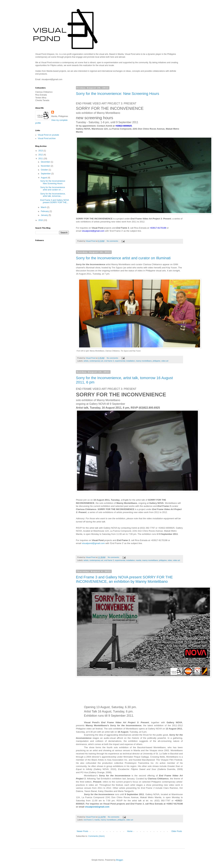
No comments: (113, 241)
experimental (120, 361)
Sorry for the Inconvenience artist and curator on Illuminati (123, 258)
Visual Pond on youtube (48, 135)
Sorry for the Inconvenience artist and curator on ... (53, 189)
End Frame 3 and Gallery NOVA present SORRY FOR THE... (55, 201)
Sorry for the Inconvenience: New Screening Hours (117, 94)
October (45, 170)
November (46, 166)
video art (165, 361)
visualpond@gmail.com (93, 231)
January (45, 215)
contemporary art (96, 361)
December (46, 162)
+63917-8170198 (158, 228)
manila (139, 560)
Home (130, 831)
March (44, 207)
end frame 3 (109, 361)
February (45, 211)
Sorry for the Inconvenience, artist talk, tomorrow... (53, 195)
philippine (157, 361)
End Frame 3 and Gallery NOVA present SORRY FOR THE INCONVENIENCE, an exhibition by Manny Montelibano (124, 579)
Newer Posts (82, 831)
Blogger (120, 860)
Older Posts (177, 831)
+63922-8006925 (124, 126)
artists (86, 361)
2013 (41, 151)
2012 (41, 155)
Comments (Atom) (96, 836)
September (46, 174)
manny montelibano (144, 361)
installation (131, 361)
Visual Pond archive (47, 138)
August (44, 178)
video (170, 560)
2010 (41, 220)
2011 (41, 159)
